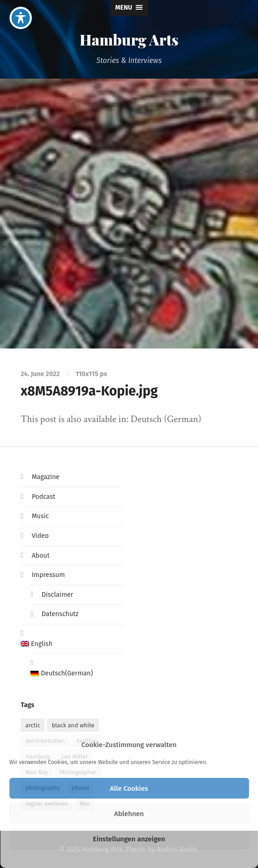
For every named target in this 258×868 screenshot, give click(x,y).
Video (40, 536)
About (41, 556)
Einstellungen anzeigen (129, 839)
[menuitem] (72, 644)
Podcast (43, 497)
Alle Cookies (129, 788)
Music (40, 516)
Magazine (46, 477)
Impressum (48, 575)
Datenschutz (60, 614)
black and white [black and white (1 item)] (73, 725)
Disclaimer (57, 595)
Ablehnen (129, 814)
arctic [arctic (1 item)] (33, 725)
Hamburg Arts (129, 39)
